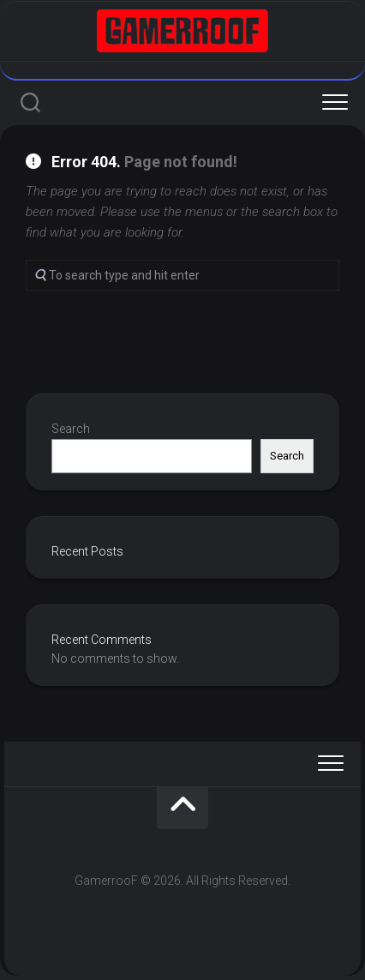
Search (71, 429)
